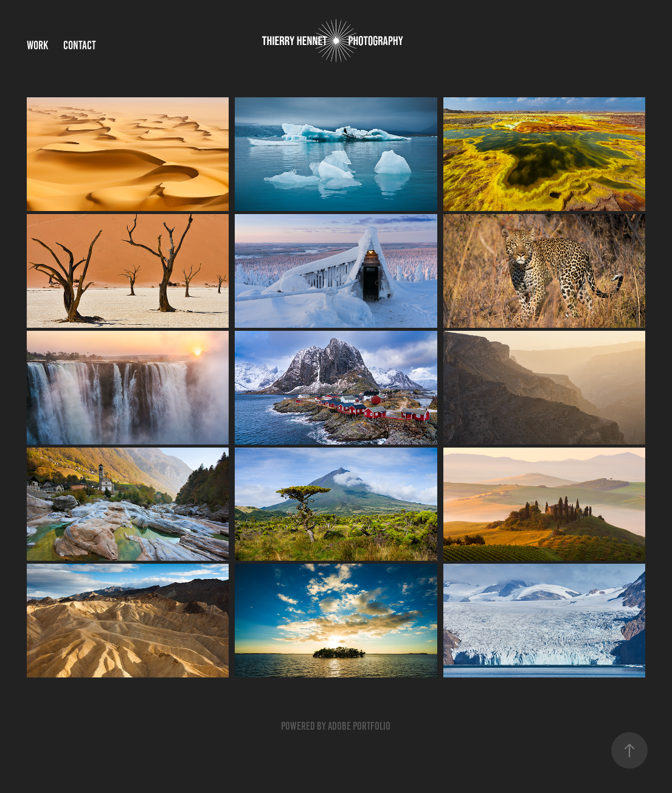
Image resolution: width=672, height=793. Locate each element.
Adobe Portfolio (359, 726)
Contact (80, 45)
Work (37, 45)
